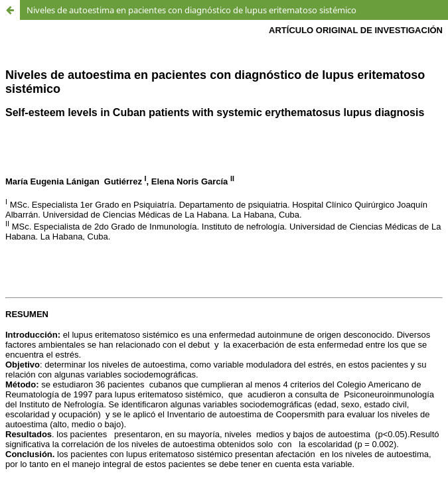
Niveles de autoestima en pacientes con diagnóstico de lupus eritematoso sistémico (191, 10)
